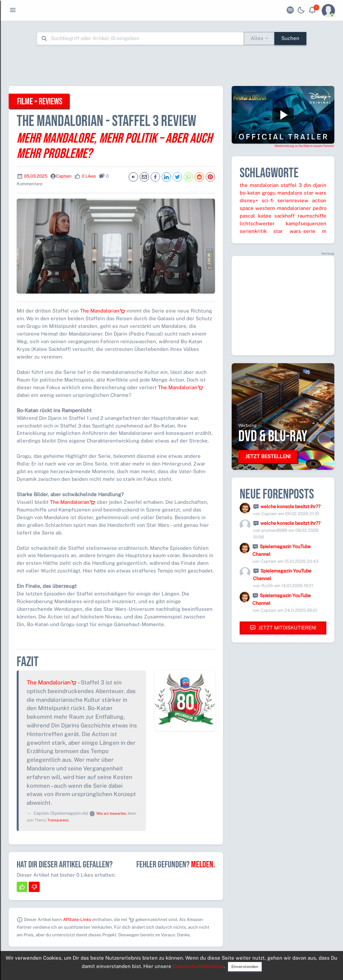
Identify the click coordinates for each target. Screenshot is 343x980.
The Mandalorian (103, 311)
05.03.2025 (36, 176)
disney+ (249, 200)
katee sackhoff (276, 216)
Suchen (290, 38)
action (319, 200)
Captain (64, 176)
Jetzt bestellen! (268, 456)
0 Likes (89, 176)
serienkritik (253, 231)
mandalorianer (294, 208)
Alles (257, 38)
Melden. (203, 865)
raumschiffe (312, 216)
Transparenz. (58, 820)
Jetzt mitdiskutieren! (283, 628)
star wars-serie (294, 231)
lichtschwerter (257, 223)
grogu (269, 193)
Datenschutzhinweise (198, 966)
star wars (315, 193)
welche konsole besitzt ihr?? (290, 506)
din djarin (315, 185)
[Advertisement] (172, 65)
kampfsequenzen (306, 223)
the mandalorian (259, 185)
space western (257, 208)
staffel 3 (291, 185)
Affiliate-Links (77, 920)
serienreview (293, 200)
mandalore (290, 193)
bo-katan (250, 193)
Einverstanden (245, 967)
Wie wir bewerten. (111, 813)
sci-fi (268, 200)
